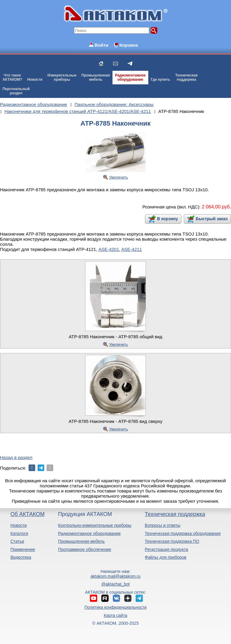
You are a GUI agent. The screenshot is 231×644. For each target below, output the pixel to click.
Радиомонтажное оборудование (89, 533)
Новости (35, 80)
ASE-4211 (131, 249)
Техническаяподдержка (186, 77)
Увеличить (119, 177)
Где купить (160, 80)
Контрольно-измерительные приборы (95, 525)
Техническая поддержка (175, 514)
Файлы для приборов (165, 557)
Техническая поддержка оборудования (183, 533)
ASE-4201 (109, 249)
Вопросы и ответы (162, 525)
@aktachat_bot (115, 584)
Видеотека (21, 557)
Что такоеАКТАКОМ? (12, 77)
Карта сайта (115, 615)
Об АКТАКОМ (28, 514)
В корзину (168, 219)
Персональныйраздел (16, 91)
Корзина (129, 45)
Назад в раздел (16, 457)
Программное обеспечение (85, 549)
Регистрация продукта (166, 549)
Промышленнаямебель (96, 77)
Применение (23, 549)
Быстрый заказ (212, 219)
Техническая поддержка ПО (172, 541)
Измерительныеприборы (62, 77)
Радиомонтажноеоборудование (130, 77)
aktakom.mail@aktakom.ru (115, 576)
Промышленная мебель (81, 541)
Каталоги (19, 533)
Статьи (17, 541)
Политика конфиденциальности (116, 607)
